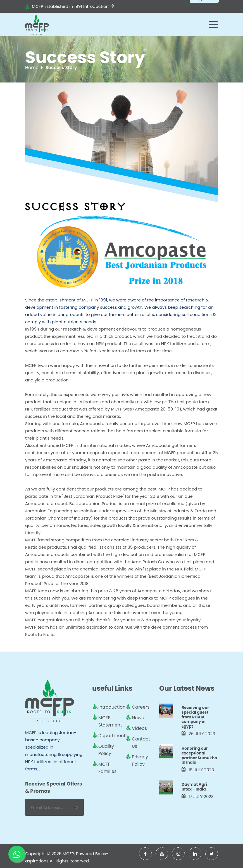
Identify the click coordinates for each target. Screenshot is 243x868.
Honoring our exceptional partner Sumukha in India (199, 755)
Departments (113, 736)
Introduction (99, 6)
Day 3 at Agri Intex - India (194, 787)
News (138, 718)
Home (32, 68)
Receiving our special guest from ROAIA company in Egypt (195, 717)
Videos (139, 728)
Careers (141, 707)
